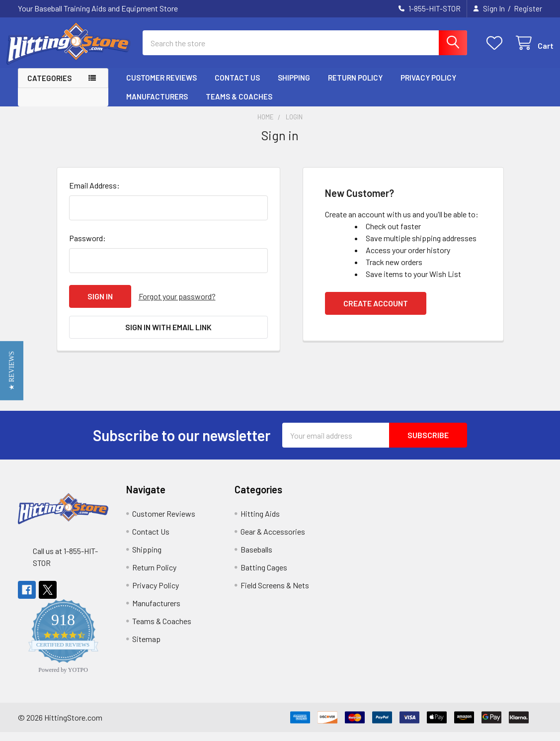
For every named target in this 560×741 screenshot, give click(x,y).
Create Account (376, 312)
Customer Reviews (161, 86)
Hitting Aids (260, 522)
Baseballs (256, 558)
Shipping (294, 86)
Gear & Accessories (273, 540)
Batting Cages (264, 576)
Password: (87, 247)
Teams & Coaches (239, 105)
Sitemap (146, 648)
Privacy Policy (428, 86)
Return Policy (355, 86)
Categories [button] (49, 87)
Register (528, 8)
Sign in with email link (168, 336)
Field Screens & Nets (275, 594)
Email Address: (94, 194)
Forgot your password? (177, 305)
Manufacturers (157, 105)
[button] (12, 371)
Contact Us (237, 86)
